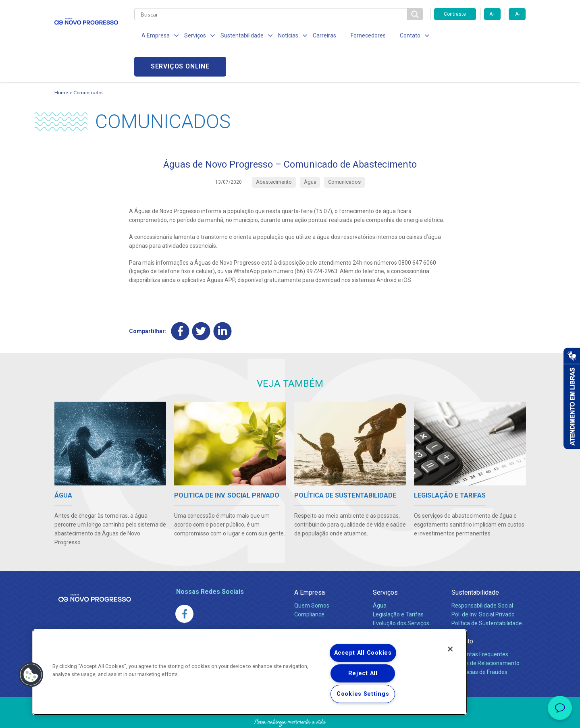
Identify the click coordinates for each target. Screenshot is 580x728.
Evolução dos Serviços (401, 594)
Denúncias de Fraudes (479, 643)
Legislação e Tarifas (398, 585)
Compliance (309, 585)
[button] (31, 675)
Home (61, 63)
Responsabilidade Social (482, 576)
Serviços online (480, 36)
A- (517, 14)
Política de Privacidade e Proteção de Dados (290, 716)
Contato (462, 612)
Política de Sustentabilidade (487, 594)
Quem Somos (312, 576)
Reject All (363, 673)
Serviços (385, 563)
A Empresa (310, 563)
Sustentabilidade (475, 563)
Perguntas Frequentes (480, 625)
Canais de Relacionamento (485, 634)
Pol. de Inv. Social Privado (483, 585)
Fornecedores (355, 36)
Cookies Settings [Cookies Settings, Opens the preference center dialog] (363, 694)
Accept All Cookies (363, 653)
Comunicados (88, 63)
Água (380, 576)
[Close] (450, 649)
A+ (492, 14)
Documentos (389, 603)
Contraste (455, 14)
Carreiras (314, 36)
